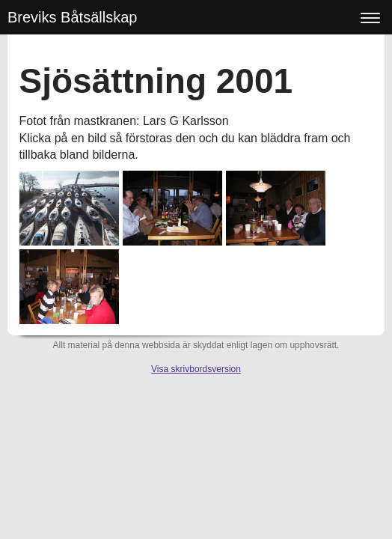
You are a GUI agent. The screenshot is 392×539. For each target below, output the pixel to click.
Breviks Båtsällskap (72, 17)
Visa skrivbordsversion (196, 369)
